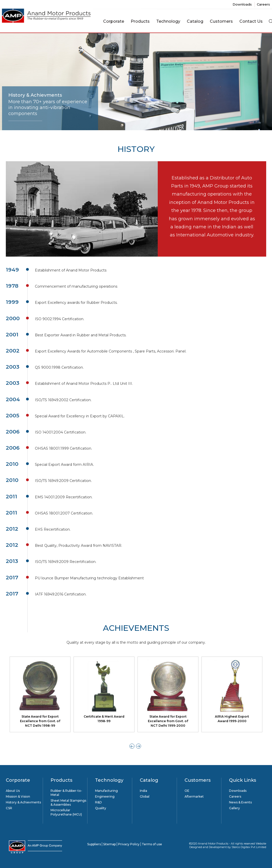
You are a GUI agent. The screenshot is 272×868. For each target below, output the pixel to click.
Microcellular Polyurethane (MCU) (66, 812)
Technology (168, 21)
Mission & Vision (18, 796)
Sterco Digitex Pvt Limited (249, 847)
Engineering (105, 796)
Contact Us (251, 21)
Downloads (243, 4)
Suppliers (94, 844)
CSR (9, 808)
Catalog (195, 21)
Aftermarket (194, 796)
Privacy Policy (129, 844)
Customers (221, 21)
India (143, 791)
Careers (263, 4)
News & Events (240, 802)
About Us (13, 791)
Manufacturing (106, 791)
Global (145, 796)
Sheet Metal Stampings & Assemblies (68, 803)
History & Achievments (23, 802)
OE (187, 791)
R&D (98, 802)
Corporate (114, 21)
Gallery (234, 808)
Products (140, 21)
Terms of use (152, 844)
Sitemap (109, 844)
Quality (101, 808)
